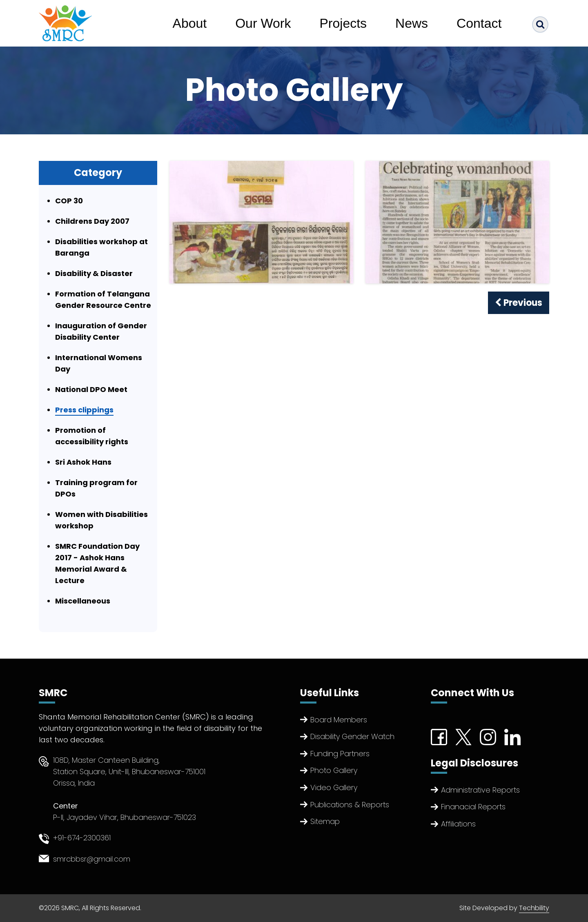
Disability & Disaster (94, 273)
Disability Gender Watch (352, 736)
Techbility (534, 908)
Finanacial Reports (473, 807)
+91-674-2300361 (82, 838)
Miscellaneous (83, 601)
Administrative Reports (480, 790)
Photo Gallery (334, 770)
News (412, 23)
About (190, 23)
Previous (519, 303)
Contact (479, 23)
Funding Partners (340, 754)
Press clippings (84, 410)
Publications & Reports (350, 805)
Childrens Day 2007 (92, 221)
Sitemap (325, 821)
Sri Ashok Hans (83, 462)
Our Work (263, 23)
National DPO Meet (91, 389)
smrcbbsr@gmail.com (92, 859)
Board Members (339, 720)
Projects (343, 23)
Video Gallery (334, 787)
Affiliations (458, 824)
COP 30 (69, 201)
